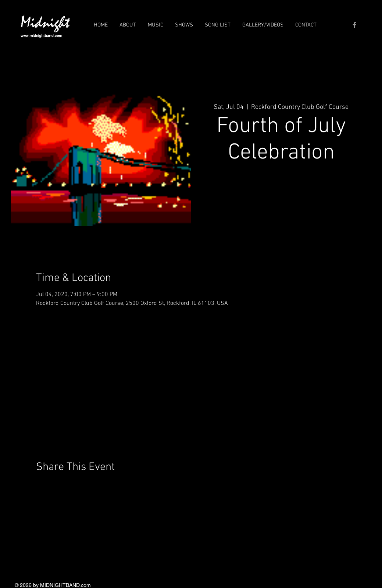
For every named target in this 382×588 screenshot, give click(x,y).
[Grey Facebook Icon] (354, 25)
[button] (128, 25)
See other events (281, 203)
